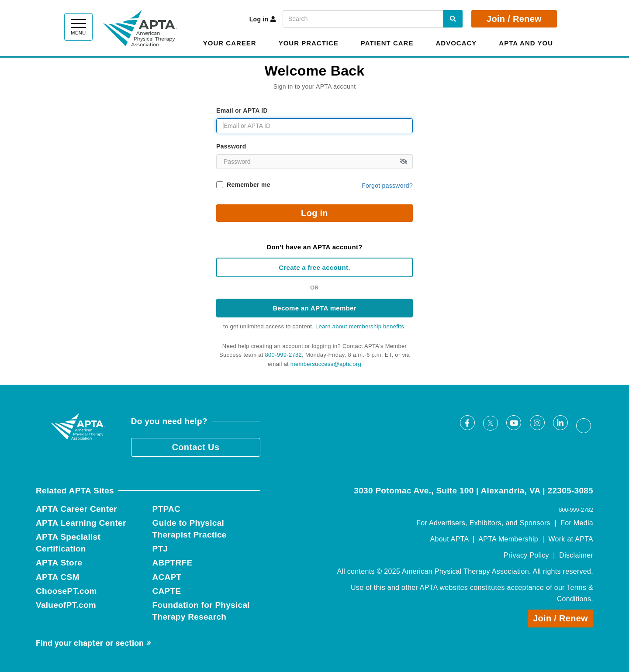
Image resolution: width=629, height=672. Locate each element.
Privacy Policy (526, 555)
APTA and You (526, 43)
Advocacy (456, 43)
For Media (577, 523)
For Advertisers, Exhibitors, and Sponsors (483, 523)
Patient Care (387, 43)
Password (231, 146)
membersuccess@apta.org (326, 364)
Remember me (249, 185)
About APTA (449, 539)
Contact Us (196, 447)
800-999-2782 (284, 355)
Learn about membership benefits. (361, 326)
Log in (263, 19)
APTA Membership (508, 539)
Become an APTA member (314, 308)
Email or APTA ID (242, 110)
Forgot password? (387, 186)
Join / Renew (514, 19)
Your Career (230, 43)
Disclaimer (576, 555)
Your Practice (309, 43)
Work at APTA (571, 539)
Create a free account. (314, 267)
